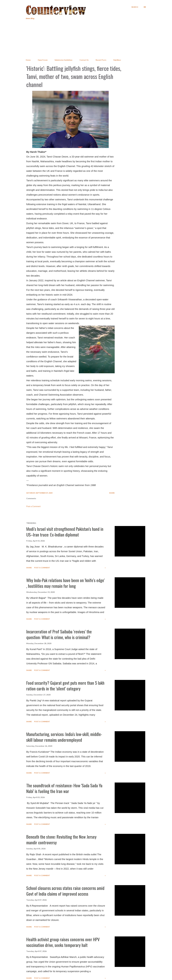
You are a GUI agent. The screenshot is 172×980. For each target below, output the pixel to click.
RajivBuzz (117, 60)
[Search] (135, 7)
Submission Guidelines (63, 60)
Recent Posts (101, 60)
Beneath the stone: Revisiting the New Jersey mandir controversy (61, 839)
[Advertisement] (86, 39)
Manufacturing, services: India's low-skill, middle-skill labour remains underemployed (64, 737)
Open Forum (43, 60)
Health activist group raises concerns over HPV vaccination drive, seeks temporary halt (63, 942)
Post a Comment (33, 506)
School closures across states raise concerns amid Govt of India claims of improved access (65, 891)
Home (28, 60)
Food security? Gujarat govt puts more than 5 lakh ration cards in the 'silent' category (65, 686)
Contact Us (84, 60)
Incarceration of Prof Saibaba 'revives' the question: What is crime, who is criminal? (59, 634)
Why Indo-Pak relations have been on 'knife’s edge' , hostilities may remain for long (65, 583)
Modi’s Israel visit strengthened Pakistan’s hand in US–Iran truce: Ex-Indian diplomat (65, 532)
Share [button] (112, 493)
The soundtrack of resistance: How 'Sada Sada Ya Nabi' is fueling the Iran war (64, 788)
